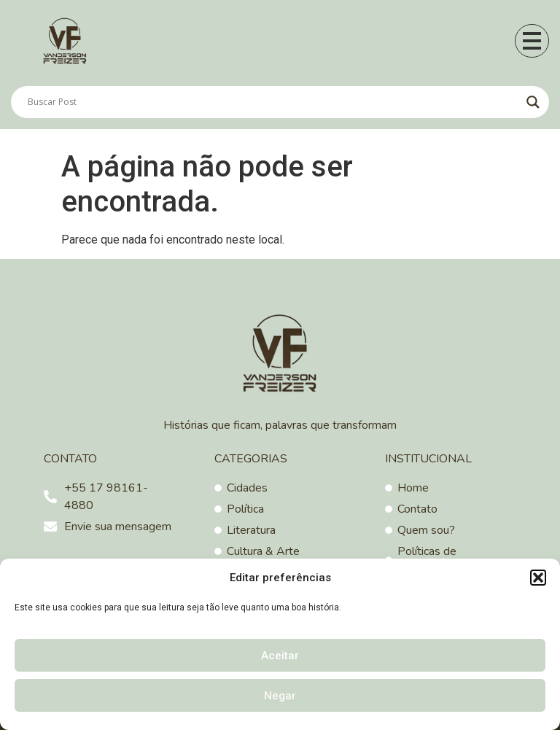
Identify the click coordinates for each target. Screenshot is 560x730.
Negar (280, 696)
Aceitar (280, 656)
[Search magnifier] (533, 102)
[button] (538, 578)
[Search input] (273, 102)
